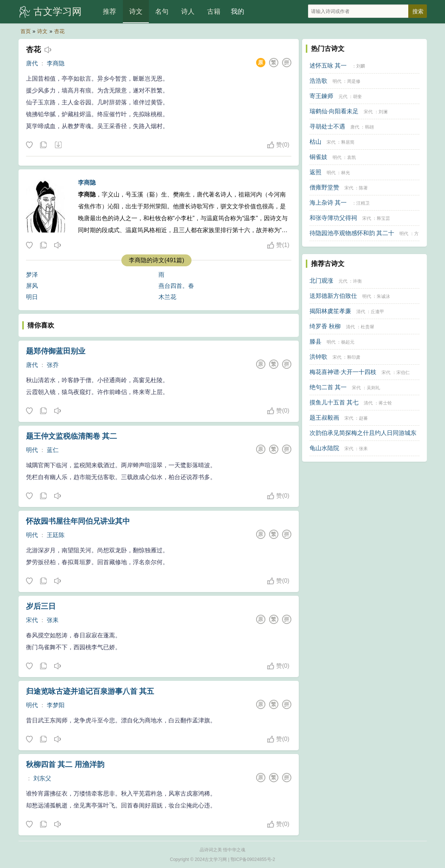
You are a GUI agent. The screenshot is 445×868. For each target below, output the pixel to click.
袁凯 (351, 157)
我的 (238, 12)
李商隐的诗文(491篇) (156, 260)
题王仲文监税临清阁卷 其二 (72, 436)
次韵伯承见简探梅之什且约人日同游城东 (363, 433)
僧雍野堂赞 (324, 187)
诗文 (136, 12)
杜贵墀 (367, 327)
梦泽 (32, 275)
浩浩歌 (318, 81)
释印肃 (354, 357)
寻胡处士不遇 (327, 126)
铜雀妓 (318, 157)
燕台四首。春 (176, 286)
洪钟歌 (318, 357)
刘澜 (383, 112)
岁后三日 (41, 606)
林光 (346, 173)
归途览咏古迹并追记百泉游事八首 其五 (90, 691)
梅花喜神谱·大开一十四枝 (343, 372)
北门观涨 (321, 281)
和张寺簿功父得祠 (333, 218)
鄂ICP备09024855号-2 (253, 859)
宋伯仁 (403, 373)
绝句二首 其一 (328, 387)
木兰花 (167, 297)
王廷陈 (56, 535)
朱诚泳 (383, 296)
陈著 (363, 188)
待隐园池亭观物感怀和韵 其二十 (352, 233)
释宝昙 (383, 218)
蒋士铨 (385, 403)
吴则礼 (373, 388)
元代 (343, 97)
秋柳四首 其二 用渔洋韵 (65, 764)
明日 (32, 297)
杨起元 (348, 342)
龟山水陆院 (324, 448)
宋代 (32, 620)
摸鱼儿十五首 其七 (334, 402)
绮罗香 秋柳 (325, 326)
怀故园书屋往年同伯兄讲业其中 (78, 521)
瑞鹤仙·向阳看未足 (334, 111)
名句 (162, 12)
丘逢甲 (377, 312)
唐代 (32, 63)
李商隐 (56, 63)
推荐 (109, 12)
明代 (32, 450)
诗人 (188, 12)
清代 (361, 312)
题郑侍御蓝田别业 (56, 351)
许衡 (357, 281)
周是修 (354, 81)
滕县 (315, 342)
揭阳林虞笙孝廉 (330, 311)
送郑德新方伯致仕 (333, 296)
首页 (26, 31)
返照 (315, 172)
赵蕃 (363, 418)
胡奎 (357, 97)
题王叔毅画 (324, 418)
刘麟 (361, 66)
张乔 (53, 365)
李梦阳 (56, 705)
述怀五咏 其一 (328, 66)
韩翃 (369, 127)
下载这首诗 (58, 145)
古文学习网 (58, 12)
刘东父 (42, 778)
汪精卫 (363, 203)
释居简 (348, 142)
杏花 (59, 31)
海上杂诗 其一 (328, 203)
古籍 (214, 12)
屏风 (32, 286)
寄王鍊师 (321, 96)
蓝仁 (53, 450)
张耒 (53, 620)
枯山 (315, 142)
